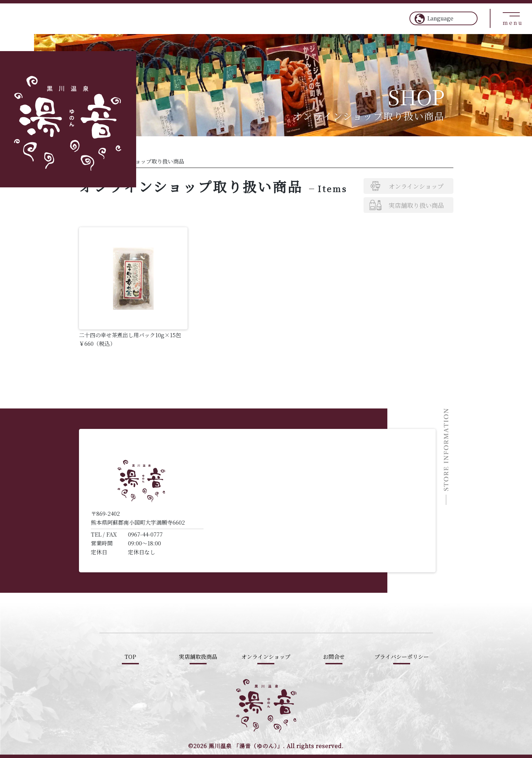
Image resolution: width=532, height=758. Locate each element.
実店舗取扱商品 (198, 657)
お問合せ (334, 657)
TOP (130, 657)
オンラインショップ (416, 186)
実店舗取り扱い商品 (416, 205)
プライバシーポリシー (402, 657)
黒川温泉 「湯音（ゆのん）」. (247, 746)
